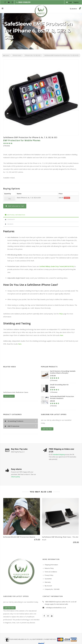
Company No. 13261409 (52, 589)
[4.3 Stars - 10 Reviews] (63, 391)
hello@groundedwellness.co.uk (56, 608)
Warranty (10, 219)
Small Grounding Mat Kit (59, 385)
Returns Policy (49, 568)
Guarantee (48, 579)
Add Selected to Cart (15, 206)
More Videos (9, 396)
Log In (70, 2)
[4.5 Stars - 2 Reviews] (63, 405)
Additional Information (15, 215)
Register (76, 2)
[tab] (41, 215)
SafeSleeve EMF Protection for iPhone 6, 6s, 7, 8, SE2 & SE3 (30, 137)
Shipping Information (51, 565)
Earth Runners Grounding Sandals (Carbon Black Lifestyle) (63, 372)
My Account (48, 586)
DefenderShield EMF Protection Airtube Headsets (62, 397)
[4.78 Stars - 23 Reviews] (63, 379)
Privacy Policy (49, 575)
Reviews (9, 224)
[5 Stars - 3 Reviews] (41, 145)
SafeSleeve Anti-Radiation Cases (16, 392)
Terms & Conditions (51, 572)
